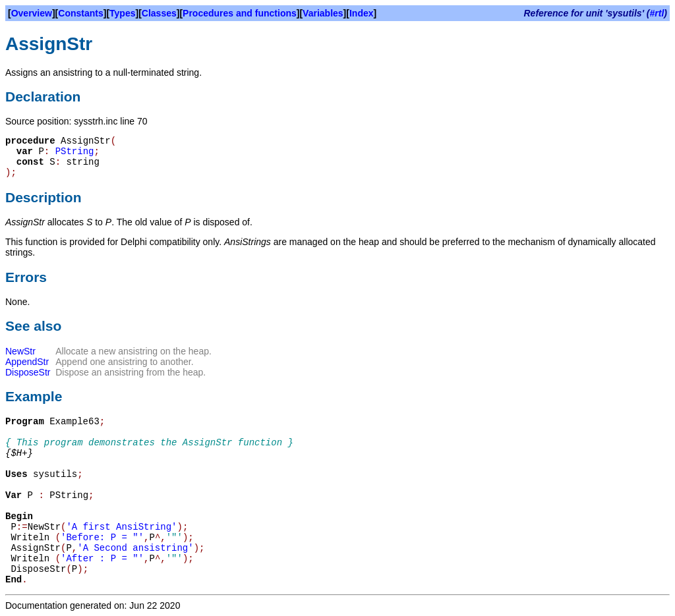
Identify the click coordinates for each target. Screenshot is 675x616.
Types (122, 13)
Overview (32, 13)
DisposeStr (28, 372)
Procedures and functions (240, 13)
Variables (323, 13)
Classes (159, 13)
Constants (80, 13)
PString (75, 152)
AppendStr (27, 362)
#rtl (657, 13)
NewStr (20, 351)
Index (362, 13)
